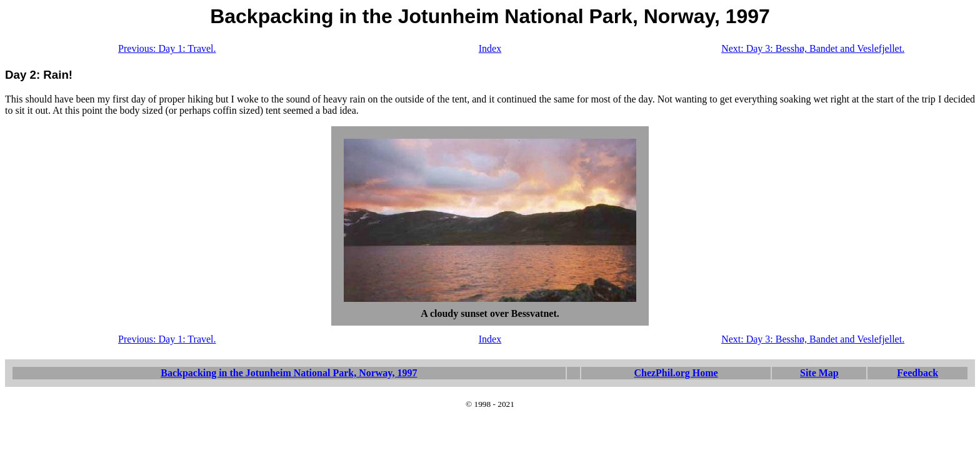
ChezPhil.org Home (676, 373)
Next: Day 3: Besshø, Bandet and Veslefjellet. (813, 48)
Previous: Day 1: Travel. (167, 48)
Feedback (917, 373)
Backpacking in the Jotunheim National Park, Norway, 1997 (289, 373)
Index (490, 48)
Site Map (819, 373)
